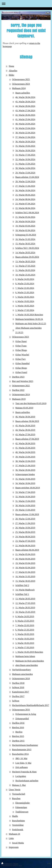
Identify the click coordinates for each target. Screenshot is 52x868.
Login (49, 863)
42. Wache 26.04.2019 (25, 444)
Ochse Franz (21, 346)
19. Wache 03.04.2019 (25, 563)
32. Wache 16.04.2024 (25, 159)
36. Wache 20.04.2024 (25, 142)
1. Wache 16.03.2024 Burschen (29, 315)
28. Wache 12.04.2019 (25, 519)
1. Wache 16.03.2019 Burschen (29, 652)
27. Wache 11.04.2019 (25, 523)
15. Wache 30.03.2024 (25, 244)
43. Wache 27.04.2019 (25, 435)
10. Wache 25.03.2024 (25, 275)
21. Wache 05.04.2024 (25, 217)
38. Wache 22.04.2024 (25, 133)
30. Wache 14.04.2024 (25, 168)
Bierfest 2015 (18, 736)
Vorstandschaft (19, 794)
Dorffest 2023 (18, 377)
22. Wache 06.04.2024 (25, 208)
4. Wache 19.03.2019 (25, 639)
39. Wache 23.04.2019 (25, 457)
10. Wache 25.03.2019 (25, 612)
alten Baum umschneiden (27, 665)
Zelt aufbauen (21, 767)
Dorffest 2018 (18, 683)
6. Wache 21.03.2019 (25, 630)
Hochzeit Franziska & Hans (24, 772)
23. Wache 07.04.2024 (25, 204)
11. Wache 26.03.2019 (25, 608)
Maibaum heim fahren (25, 656)
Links (11, 838)
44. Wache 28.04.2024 (25, 106)
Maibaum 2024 (19, 88)
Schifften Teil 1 (22, 594)
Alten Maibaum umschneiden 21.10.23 (28, 330)
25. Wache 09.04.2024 (25, 195)
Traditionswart (22, 812)
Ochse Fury (20, 359)
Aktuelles (13, 71)
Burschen (16, 799)
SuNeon (16, 701)
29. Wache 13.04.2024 (25, 173)
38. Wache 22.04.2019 (25, 461)
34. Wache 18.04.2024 (25, 151)
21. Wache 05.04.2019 (25, 554)
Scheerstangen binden (25, 474)
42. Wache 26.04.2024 (25, 115)
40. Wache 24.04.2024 (25, 124)
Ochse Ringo (21, 350)
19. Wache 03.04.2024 (25, 226)
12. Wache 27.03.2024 (25, 266)
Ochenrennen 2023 (20, 337)
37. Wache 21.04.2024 (25, 137)
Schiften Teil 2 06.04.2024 (27, 213)
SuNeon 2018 (18, 688)
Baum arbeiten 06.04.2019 (27, 550)
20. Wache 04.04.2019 (25, 559)
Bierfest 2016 (18, 728)
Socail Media (18, 843)
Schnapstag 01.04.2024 (26, 235)
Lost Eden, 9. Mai (23, 763)
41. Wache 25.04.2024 (25, 119)
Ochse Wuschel (22, 355)
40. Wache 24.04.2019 (25, 452)
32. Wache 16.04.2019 (25, 497)
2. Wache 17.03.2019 (25, 648)
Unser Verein (15, 790)
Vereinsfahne (18, 825)
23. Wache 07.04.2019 (25, 541)
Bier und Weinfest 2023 (23, 381)
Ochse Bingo (21, 368)
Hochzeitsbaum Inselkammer (25, 745)
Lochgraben (21, 776)
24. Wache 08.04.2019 (25, 537)
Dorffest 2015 (18, 741)
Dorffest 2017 (18, 696)
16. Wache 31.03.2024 (25, 239)
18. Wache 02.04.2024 (25, 230)
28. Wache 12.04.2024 (25, 182)
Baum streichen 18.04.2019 (28, 488)
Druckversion (7, 864)
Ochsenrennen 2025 (21, 79)
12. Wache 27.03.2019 (25, 603)
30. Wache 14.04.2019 (25, 506)
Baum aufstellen (23, 93)
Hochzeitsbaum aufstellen (27, 781)
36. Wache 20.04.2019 (25, 470)
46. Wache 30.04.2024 (25, 97)
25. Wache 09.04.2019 (25, 532)
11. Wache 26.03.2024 (25, 270)
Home (11, 66)
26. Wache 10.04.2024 (25, 190)
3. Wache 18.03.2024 (25, 306)
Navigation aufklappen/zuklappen (26, 4)
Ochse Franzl (21, 372)
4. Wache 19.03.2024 (25, 301)
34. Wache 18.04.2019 (25, 483)
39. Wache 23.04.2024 (25, 128)
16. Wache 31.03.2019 (25, 577)
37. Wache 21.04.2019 (25, 466)
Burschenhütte (18, 821)
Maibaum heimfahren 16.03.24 (29, 319)
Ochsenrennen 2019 (21, 395)
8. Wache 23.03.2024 (25, 284)
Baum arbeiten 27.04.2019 (27, 439)
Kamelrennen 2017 (21, 692)
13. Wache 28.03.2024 (25, 262)
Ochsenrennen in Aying (26, 714)
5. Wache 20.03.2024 (25, 297)
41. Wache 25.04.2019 (25, 448)
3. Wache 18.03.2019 (25, 643)
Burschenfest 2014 (20, 754)
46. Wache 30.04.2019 (25, 417)
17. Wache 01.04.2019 (25, 572)
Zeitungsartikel (22, 719)
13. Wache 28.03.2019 (25, 599)
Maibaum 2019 (19, 399)
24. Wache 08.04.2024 (25, 199)
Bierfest (19, 732)
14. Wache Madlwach (25, 590)
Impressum (14, 847)
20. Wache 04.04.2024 (25, 222)
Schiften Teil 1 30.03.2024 (27, 248)
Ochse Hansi (21, 341)
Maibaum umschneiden (22, 674)
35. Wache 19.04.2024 (25, 146)
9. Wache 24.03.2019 (25, 617)
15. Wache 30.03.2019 (25, 581)
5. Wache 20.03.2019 (25, 634)
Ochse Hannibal (22, 364)
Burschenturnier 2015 (22, 750)
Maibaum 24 (14, 834)
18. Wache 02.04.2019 (25, 568)
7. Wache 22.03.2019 (25, 625)
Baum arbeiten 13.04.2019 (27, 514)
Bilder (11, 75)
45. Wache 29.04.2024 (25, 102)
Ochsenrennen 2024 (21, 84)
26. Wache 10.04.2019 (25, 528)
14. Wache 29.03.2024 (25, 253)
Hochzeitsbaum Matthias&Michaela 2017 (31, 705)
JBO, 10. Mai (21, 759)
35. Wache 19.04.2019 (25, 479)
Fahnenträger (21, 807)
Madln (15, 816)
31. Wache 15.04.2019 (25, 501)
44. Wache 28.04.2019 (25, 430)
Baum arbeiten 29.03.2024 (27, 257)
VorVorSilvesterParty (21, 670)
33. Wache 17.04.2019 (25, 492)
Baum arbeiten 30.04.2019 (27, 421)
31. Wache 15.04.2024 (25, 164)
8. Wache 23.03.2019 (25, 621)
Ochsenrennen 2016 (21, 710)
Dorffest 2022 (18, 390)
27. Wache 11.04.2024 (25, 186)
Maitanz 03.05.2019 (24, 408)
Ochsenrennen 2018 (21, 679)
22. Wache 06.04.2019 (25, 546)
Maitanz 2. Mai (19, 785)
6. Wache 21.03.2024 (25, 293)
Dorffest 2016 (18, 723)
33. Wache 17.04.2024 (25, 155)
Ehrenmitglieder (23, 803)
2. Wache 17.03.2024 (25, 310)
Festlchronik (18, 830)
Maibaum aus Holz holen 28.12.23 (31, 324)
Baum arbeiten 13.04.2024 (27, 177)
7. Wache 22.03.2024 (25, 288)
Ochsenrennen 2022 (21, 386)
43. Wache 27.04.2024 (25, 111)
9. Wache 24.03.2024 (25, 279)
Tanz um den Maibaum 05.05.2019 (31, 404)
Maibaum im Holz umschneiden (30, 661)
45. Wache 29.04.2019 (25, 426)
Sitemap (16, 864)
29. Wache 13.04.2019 (25, 510)
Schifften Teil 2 (22, 585)
